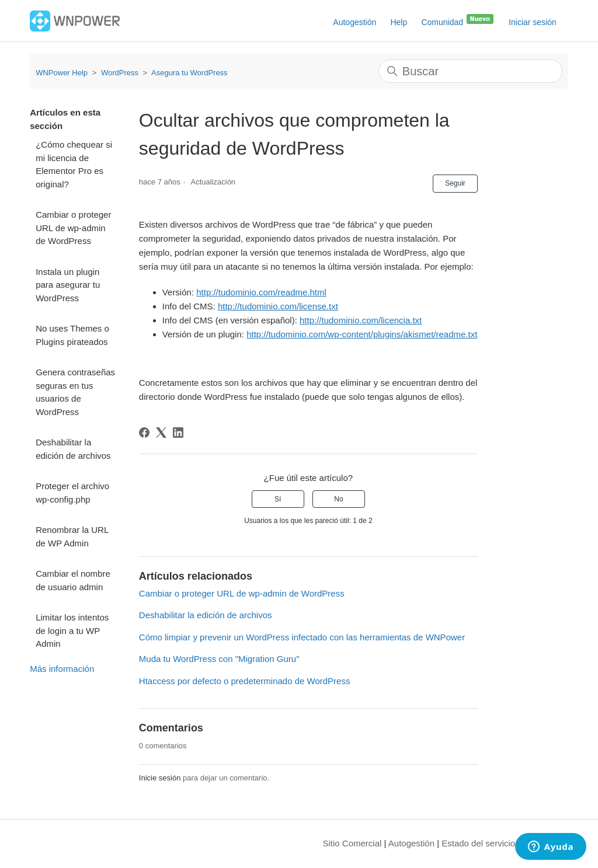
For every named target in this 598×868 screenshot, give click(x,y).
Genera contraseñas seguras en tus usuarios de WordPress (75, 392)
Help (399, 22)
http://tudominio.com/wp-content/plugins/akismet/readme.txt (362, 334)
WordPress (120, 73)
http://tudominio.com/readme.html (261, 292)
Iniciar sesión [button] (533, 22)
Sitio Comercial (352, 843)
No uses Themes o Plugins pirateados (72, 335)
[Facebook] (144, 433)
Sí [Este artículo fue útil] (278, 499)
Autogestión (354, 22)
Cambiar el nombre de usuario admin (73, 580)
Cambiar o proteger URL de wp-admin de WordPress (73, 228)
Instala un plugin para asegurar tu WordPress (68, 285)
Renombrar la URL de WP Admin (72, 536)
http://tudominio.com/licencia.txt (361, 320)
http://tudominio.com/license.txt (278, 306)
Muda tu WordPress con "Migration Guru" (219, 659)
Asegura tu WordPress (190, 73)
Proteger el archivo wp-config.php (72, 493)
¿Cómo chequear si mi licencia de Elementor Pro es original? (74, 164)
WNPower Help (62, 73)
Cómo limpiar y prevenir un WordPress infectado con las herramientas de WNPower (302, 637)
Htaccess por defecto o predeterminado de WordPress (245, 681)
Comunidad (458, 20)
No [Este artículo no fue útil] (338, 499)
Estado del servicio (478, 843)
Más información (62, 669)
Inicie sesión (160, 778)
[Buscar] (470, 71)
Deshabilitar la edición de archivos (73, 449)
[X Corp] (161, 433)
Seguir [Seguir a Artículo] (455, 183)
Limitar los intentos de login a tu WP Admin (72, 630)
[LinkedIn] (178, 433)
